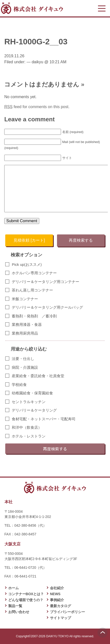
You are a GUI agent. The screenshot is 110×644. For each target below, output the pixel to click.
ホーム (13, 588)
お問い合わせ (19, 612)
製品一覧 (15, 606)
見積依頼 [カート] (29, 240)
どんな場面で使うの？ (26, 600)
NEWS (55, 594)
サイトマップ (60, 618)
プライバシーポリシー (67, 612)
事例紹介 (57, 600)
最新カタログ (60, 606)
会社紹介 (57, 588)
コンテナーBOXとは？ (26, 594)
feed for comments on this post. (37, 107)
